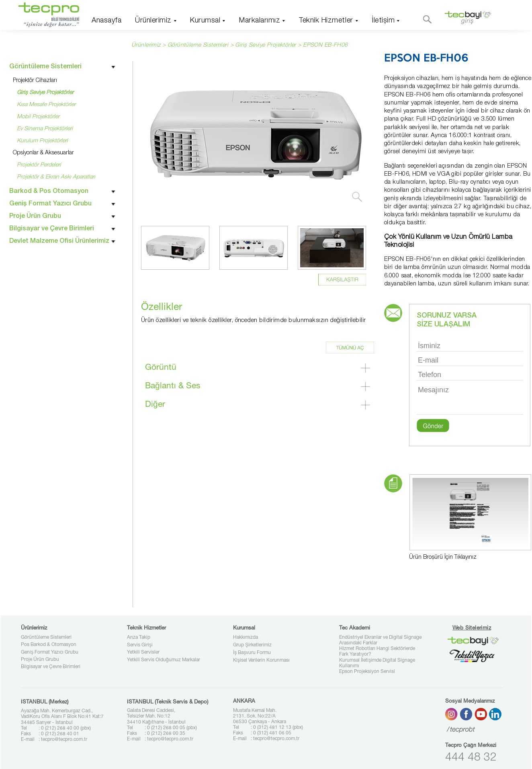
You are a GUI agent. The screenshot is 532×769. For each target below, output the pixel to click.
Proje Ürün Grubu (40, 660)
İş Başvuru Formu (252, 653)
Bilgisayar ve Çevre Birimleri (51, 667)
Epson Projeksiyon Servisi (367, 672)
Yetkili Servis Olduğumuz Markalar (164, 660)
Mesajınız (470, 399)
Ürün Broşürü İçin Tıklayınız (443, 558)
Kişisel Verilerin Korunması (261, 660)
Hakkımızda (246, 638)
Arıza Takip (139, 638)
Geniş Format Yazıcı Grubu (50, 652)
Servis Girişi (140, 645)
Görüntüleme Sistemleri (46, 638)
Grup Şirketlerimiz (252, 645)
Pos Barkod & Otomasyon (49, 645)
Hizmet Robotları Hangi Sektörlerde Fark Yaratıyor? (377, 652)
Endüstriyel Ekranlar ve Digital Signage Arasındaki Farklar (380, 640)
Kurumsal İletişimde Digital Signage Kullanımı (377, 663)
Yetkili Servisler (143, 652)
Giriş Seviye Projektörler (266, 45)
